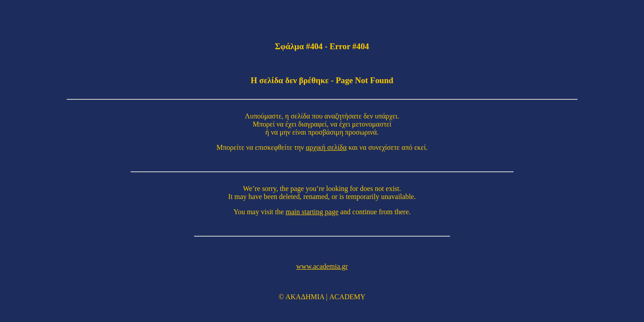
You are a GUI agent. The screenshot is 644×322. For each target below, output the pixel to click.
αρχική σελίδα (326, 147)
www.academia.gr (322, 266)
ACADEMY (347, 297)
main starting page (312, 212)
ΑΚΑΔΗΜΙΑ (305, 297)
